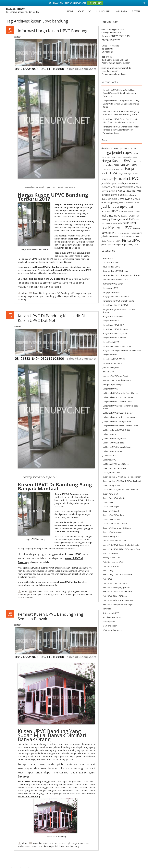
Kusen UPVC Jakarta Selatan (115, 524)
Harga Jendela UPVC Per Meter (116, 297)
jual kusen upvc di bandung (68, 296)
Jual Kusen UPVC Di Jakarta (114, 438)
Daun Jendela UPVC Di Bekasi (115, 271)
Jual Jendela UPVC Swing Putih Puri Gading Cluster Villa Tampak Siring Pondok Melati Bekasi (121, 104)
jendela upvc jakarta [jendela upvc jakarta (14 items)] (122, 187)
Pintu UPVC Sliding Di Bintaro (115, 596)
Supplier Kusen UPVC (112, 617)
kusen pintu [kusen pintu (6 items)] (117, 223)
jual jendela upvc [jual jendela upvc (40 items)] (114, 206)
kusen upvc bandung (76, 595)
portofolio (107, 609)
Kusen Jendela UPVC (112, 472)
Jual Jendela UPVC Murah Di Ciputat (118, 413)
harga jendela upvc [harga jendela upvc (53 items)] (117, 153)
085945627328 (111, 40)
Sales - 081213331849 (116, 36)
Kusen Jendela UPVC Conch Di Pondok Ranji (122, 481)
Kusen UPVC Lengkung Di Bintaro (117, 528)
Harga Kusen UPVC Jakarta (114, 338)
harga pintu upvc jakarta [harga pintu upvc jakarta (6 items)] (128, 174)
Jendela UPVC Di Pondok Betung (117, 380)
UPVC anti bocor (110, 626)
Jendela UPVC (24, 846)
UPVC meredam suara (112, 630)
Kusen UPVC (59, 595)
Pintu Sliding (108, 570)
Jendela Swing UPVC (111, 368)
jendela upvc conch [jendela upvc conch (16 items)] (113, 183)
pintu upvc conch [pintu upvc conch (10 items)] (110, 244)
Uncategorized (109, 622)
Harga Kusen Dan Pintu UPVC (115, 305)
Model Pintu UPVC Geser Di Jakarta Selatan (121, 545)
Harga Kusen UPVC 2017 (113, 325)
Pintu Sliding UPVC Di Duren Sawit (117, 575)
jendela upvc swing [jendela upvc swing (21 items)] (120, 199)
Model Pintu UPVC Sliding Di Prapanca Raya (122, 549)
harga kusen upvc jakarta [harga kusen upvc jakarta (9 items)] (126, 165)
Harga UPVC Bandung (112, 363)
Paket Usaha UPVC (111, 553)
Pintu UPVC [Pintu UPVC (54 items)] (131, 240)
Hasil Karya (121, 11)
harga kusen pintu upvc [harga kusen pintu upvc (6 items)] (127, 157)
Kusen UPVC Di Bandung (54, 591)
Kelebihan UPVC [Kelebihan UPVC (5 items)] (127, 216)
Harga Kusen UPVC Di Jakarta (115, 333)
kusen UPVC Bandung (29, 797)
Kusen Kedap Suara (111, 485)
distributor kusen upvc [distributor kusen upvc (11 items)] (113, 148)
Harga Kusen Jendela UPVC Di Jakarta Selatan (119, 311)
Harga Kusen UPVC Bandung (56, 293)
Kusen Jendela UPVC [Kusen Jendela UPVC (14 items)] (122, 219)
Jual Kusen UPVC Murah (113, 451)
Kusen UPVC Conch (111, 511)
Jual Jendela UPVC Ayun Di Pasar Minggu (120, 393)
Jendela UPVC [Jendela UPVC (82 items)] (127, 178)
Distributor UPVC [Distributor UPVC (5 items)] (130, 149)
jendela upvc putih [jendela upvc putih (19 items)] (113, 195)
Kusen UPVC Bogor (111, 507)
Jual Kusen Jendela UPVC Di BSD (116, 430)
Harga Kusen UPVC (80, 843)
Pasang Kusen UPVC (112, 558)
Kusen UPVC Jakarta (111, 519)
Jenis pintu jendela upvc (113, 385)
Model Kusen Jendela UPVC (115, 541)
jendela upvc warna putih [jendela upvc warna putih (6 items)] (129, 203)
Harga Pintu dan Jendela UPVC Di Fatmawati (122, 350)
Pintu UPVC (60, 843)
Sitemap (136, 11)
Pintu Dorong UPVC (111, 566)
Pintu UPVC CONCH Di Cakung (115, 583)
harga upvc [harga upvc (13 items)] (108, 179)
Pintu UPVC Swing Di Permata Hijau (118, 605)
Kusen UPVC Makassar (113, 532)
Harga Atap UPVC (110, 288)
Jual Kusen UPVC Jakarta (113, 443)
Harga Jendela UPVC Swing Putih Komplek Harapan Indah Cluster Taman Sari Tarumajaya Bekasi (121, 130)
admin (24, 293)
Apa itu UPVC (84, 11)
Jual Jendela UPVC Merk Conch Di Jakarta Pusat (120, 407)
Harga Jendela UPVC (111, 292)
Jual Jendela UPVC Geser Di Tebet (117, 402)
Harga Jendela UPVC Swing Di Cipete (118, 301)
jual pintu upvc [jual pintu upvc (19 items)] (111, 215)
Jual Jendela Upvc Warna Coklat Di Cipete (120, 426)
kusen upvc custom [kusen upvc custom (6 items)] (123, 233)
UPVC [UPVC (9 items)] (137, 244)
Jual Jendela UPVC (110, 389)
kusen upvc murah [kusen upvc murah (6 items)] (116, 236)
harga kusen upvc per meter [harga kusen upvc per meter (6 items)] (113, 169)
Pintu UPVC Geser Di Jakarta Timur (118, 592)
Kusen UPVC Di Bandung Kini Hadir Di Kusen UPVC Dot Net (51, 318)
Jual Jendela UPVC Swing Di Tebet (117, 421)
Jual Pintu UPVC (109, 460)
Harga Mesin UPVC (111, 342)
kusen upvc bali (51, 846)
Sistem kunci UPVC (111, 613)
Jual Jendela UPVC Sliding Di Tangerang (120, 417)
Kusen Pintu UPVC (110, 494)
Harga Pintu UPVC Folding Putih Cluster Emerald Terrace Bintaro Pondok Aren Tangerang (119, 93)
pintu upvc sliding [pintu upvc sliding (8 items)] (126, 245)
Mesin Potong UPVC (111, 536)
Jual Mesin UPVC (110, 455)
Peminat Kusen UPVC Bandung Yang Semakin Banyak (51, 616)
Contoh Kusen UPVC (111, 262)
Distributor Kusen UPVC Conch (116, 279)
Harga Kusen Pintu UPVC (113, 316)
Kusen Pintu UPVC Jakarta (114, 498)
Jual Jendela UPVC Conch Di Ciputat (118, 397)
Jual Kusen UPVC (110, 434)
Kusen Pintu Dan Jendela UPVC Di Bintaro (121, 490)
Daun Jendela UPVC (111, 267)
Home (70, 11)
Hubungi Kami (103, 11)
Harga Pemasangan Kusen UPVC (117, 346)
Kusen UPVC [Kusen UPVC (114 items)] (120, 228)
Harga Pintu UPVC (110, 355)
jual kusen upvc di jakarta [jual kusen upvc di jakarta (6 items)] (129, 212)
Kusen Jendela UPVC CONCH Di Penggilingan (122, 477)
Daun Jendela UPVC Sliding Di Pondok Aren (121, 275)
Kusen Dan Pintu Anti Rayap (115, 468)
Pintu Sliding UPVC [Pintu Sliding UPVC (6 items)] (114, 241)
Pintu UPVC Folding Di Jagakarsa (116, 588)
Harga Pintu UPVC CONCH (114, 359)
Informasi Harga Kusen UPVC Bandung (53, 31)
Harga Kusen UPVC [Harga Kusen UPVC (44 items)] (116, 161)
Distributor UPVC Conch (113, 284)
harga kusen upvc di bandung (41, 296)
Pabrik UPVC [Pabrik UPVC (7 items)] (130, 236)
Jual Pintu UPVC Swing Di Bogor (116, 464)
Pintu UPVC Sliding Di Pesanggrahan (118, 600)
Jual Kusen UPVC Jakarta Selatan (117, 447)
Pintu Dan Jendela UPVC (113, 562)
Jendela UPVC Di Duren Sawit (115, 376)
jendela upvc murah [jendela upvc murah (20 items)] (128, 191)
